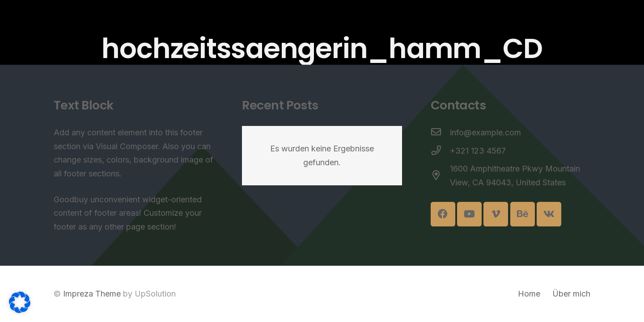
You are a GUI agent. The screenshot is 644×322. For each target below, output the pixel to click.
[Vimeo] (496, 214)
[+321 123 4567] (440, 151)
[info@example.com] (440, 133)
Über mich (571, 294)
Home (529, 294)
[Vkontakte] (549, 214)
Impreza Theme (92, 294)
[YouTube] (469, 214)
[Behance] (523, 214)
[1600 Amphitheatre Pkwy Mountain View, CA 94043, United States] (440, 176)
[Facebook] (443, 214)
